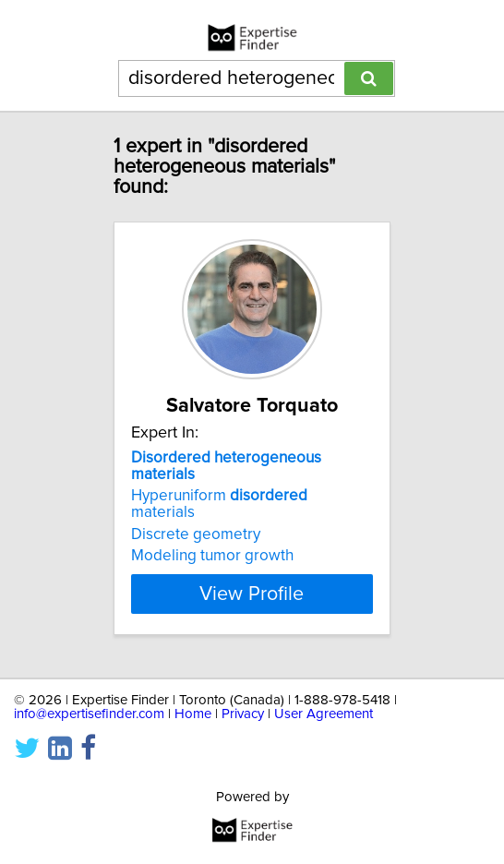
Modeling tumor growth (212, 556)
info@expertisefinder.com (89, 714)
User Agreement (324, 714)
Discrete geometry (196, 534)
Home (193, 714)
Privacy (243, 714)
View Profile (252, 594)
